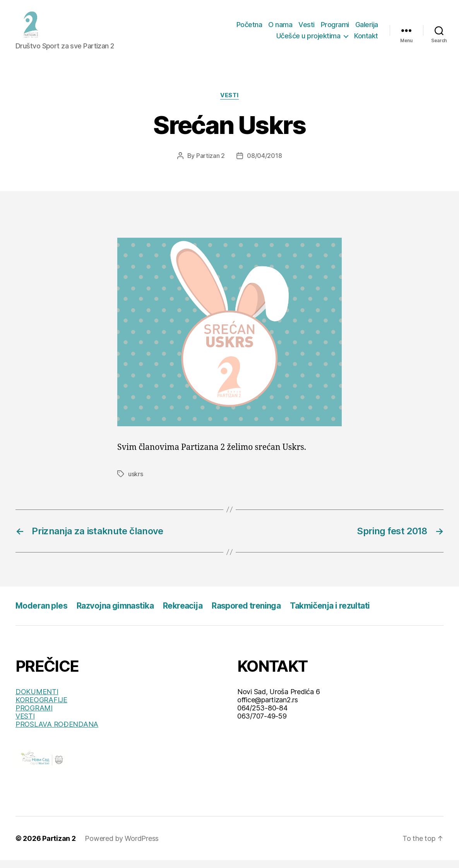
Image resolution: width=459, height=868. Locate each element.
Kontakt (366, 40)
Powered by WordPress (122, 846)
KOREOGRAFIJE (41, 708)
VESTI (25, 724)
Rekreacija (183, 613)
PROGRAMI (34, 716)
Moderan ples (41, 613)
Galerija (367, 28)
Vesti (307, 28)
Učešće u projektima (308, 40)
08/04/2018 (264, 163)
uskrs (136, 482)
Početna (249, 28)
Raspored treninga (246, 613)
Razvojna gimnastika (115, 613)
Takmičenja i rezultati (330, 613)
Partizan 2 (211, 163)
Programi (335, 28)
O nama (280, 28)
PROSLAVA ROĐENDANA (57, 732)
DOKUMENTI (37, 699)
